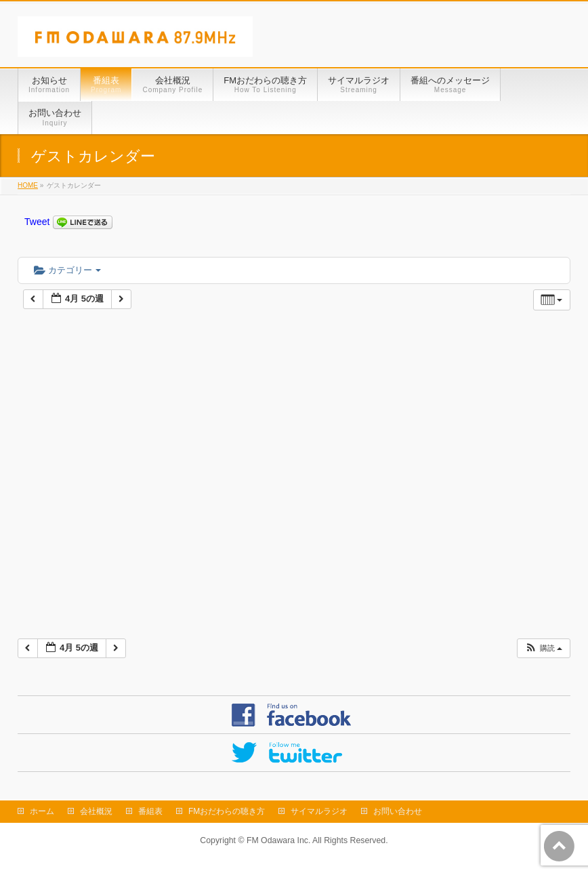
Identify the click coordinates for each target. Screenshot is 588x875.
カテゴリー (67, 270)
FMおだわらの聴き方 (227, 811)
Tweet (37, 222)
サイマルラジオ (319, 811)
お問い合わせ (398, 811)
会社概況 (96, 811)
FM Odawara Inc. (278, 840)
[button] (543, 648)
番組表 (150, 811)
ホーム (42, 811)
